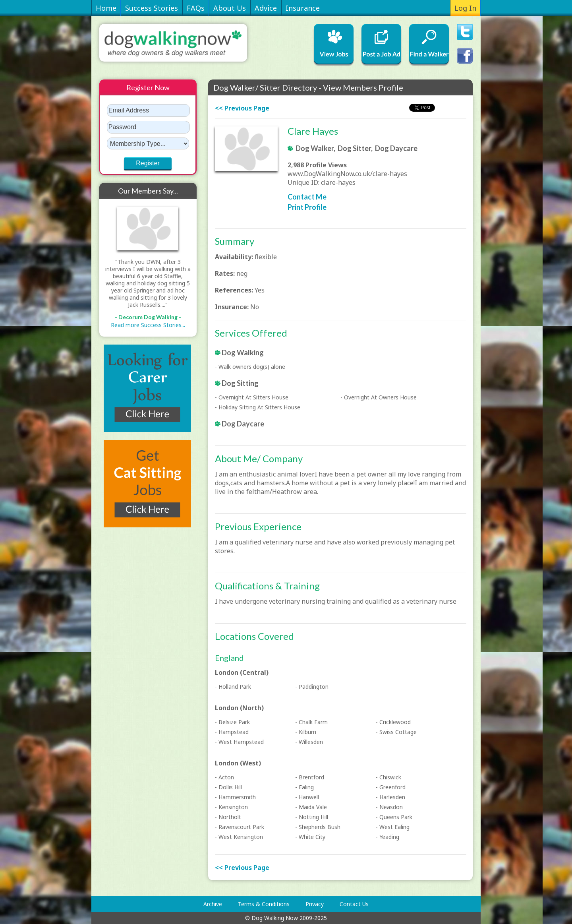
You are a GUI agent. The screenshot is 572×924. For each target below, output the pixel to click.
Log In (465, 8)
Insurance (303, 8)
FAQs (196, 8)
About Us (230, 8)
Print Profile (307, 207)
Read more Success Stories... (148, 325)
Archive (213, 904)
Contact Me (307, 197)
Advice (266, 8)
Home (106, 8)
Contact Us (354, 904)
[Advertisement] (131, 659)
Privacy (315, 904)
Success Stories (152, 8)
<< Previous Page (242, 108)
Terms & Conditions (264, 904)
